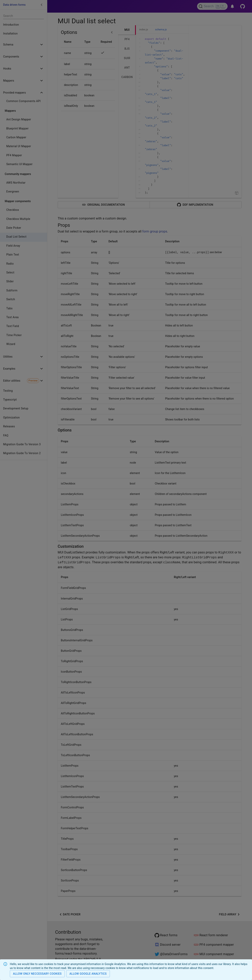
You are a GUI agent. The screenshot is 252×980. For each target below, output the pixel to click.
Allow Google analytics (88, 974)
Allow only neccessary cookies (37, 974)
